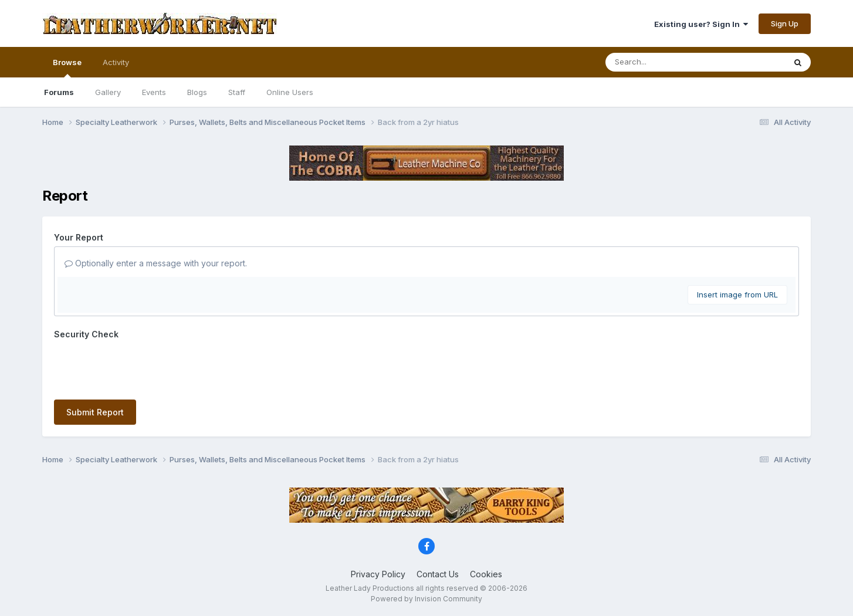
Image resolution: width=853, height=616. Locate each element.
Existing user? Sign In (701, 24)
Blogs (197, 92)
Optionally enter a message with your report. (156, 263)
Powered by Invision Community (426, 599)
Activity (116, 62)
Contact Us (438, 574)
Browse (67, 67)
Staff (237, 92)
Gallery (108, 92)
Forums (59, 92)
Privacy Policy (378, 574)
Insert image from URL (737, 295)
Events (154, 92)
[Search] (663, 62)
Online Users (290, 92)
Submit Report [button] (95, 412)
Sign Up (785, 23)
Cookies (486, 574)
